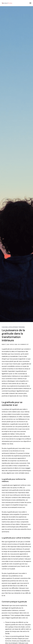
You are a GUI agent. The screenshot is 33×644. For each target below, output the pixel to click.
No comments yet (23, 344)
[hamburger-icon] (30, 3)
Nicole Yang (14, 344)
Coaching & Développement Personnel (13, 327)
